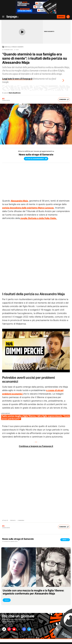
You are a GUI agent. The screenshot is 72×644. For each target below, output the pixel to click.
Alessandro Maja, (20, 201)
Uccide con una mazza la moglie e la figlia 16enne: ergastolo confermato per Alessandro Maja (33, 592)
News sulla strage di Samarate (14, 47)
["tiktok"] (4, 629)
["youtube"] (14, 629)
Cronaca (13, 520)
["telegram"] (29, 629)
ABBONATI (61, 17)
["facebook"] (24, 629)
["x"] (19, 629)
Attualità (5, 520)
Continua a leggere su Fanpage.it (36, 446)
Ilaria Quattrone (15, 93)
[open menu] (2, 17)
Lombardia (21, 520)
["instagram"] (9, 629)
